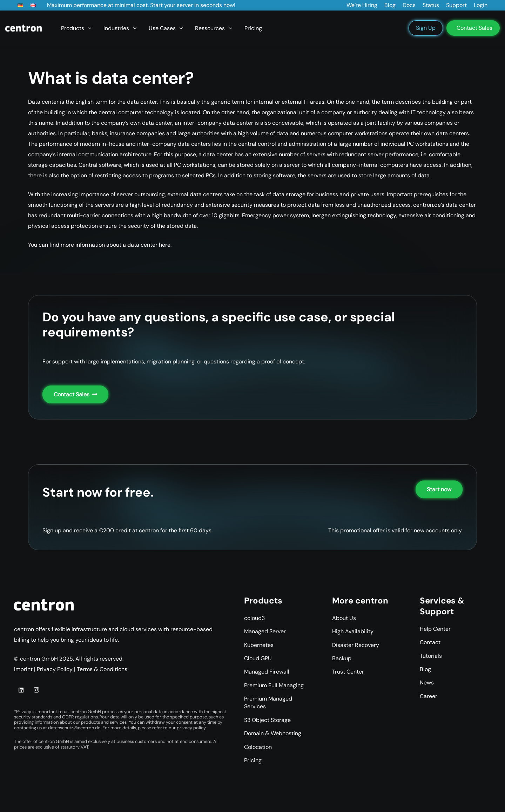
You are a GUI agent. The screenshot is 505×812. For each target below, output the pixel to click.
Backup (342, 658)
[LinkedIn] (21, 690)
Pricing (253, 760)
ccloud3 (254, 618)
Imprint (23, 669)
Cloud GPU (258, 658)
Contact (430, 642)
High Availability (353, 631)
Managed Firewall (267, 672)
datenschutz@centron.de (74, 728)
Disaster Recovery (356, 645)
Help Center (435, 629)
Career (429, 696)
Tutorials (431, 656)
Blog (425, 669)
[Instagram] (36, 690)
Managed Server (265, 631)
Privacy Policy (55, 669)
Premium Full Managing (274, 685)
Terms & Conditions (102, 669)
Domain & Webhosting (273, 733)
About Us (344, 618)
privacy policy (191, 728)
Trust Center (348, 672)
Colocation (258, 747)
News (427, 683)
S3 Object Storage (267, 720)
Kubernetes (259, 645)
